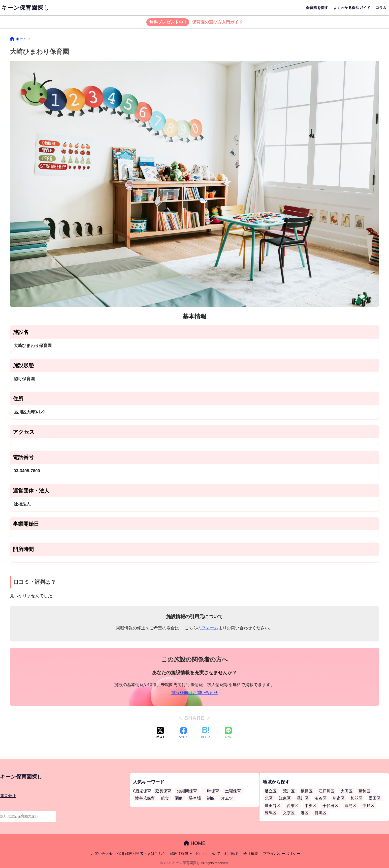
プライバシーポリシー (282, 854)
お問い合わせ (102, 854)
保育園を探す (317, 8)
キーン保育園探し (25, 8)
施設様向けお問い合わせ (195, 693)
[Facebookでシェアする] (183, 733)
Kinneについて (208, 854)
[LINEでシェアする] (228, 733)
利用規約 (232, 854)
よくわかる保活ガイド (352, 8)
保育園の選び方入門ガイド (195, 22)
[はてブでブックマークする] (206, 733)
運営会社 (8, 796)
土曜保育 (233, 791)
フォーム (210, 628)
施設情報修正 (181, 854)
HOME (195, 843)
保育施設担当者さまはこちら (142, 854)
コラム (381, 8)
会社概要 (251, 854)
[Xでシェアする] (161, 733)
